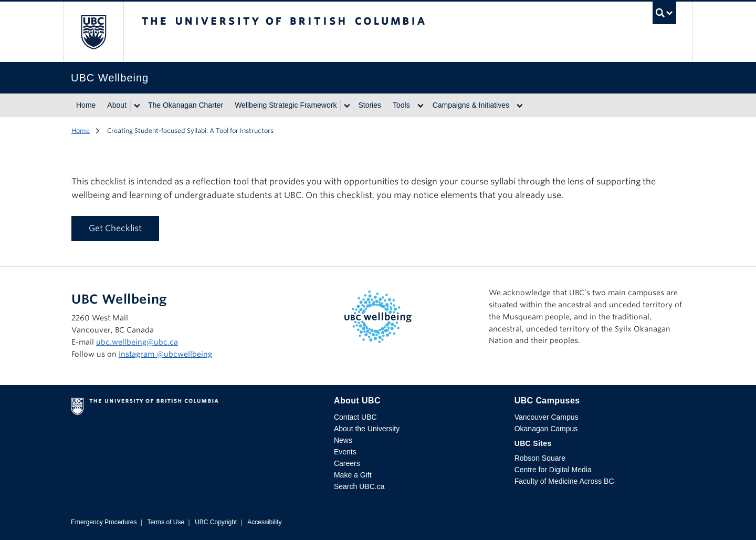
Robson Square (540, 458)
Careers (347, 463)
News (343, 440)
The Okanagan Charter (186, 105)
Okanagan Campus (546, 429)
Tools (401, 105)
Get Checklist (115, 228)
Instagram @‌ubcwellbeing (165, 354)
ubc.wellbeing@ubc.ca (137, 342)
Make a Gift (353, 475)
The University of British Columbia (93, 32)
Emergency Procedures (104, 522)
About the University (367, 429)
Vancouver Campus (547, 417)
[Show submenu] (136, 106)
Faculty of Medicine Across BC (564, 481)
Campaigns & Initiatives (471, 105)
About (117, 105)
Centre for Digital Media (553, 470)
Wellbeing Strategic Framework (286, 105)
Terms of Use (166, 522)
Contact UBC (355, 417)
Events (345, 452)
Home (86, 105)
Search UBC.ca (359, 486)
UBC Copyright (216, 522)
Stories (370, 105)
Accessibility (264, 522)
